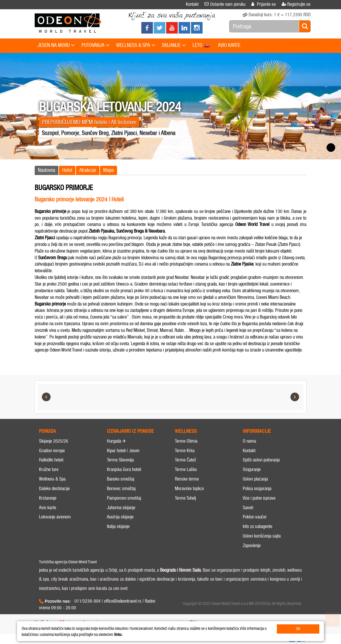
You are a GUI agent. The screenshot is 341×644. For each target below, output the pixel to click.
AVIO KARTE (229, 45)
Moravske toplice (189, 488)
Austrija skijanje (120, 517)
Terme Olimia (186, 441)
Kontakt (249, 451)
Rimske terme (187, 479)
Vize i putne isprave (259, 498)
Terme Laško (186, 469)
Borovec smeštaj (121, 488)
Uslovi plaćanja (255, 479)
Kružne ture (49, 469)
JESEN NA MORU (56, 45)
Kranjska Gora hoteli (124, 469)
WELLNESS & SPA (136, 45)
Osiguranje (252, 469)
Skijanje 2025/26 (54, 441)
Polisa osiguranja (257, 488)
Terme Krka (185, 451)
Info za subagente (257, 526)
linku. (118, 635)
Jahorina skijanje (121, 508)
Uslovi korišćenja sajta (262, 536)
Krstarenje (48, 498)
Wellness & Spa (52, 479)
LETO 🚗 (201, 45)
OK (298, 629)
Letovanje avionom (55, 517)
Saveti (248, 508)
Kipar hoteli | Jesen (123, 451)
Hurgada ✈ (116, 441)
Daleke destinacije (54, 488)
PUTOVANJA (96, 45)
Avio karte (48, 508)
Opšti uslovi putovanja (261, 460)
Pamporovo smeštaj (124, 498)
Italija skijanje (118, 526)
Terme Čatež (185, 460)
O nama (249, 441)
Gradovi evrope (52, 451)
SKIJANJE (174, 45)
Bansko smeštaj (121, 479)
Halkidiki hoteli (51, 460)
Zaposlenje (252, 545)
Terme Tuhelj (185, 498)
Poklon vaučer (255, 517)
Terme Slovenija (120, 460)
